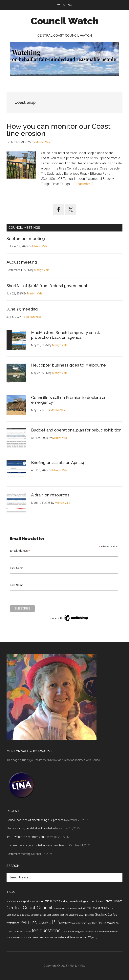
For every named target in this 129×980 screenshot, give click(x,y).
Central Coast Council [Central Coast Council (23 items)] (29, 908)
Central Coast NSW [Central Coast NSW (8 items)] (94, 908)
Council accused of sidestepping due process (35, 820)
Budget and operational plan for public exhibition (76, 430)
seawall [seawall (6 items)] (111, 923)
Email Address (20, 551)
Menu (67, 5)
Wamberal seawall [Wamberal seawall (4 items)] (37, 938)
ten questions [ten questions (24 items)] (46, 931)
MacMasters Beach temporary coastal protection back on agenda (67, 335)
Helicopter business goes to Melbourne (68, 365)
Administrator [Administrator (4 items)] (13, 901)
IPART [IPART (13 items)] (25, 923)
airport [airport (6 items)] (25, 901)
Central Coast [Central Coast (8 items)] (113, 901)
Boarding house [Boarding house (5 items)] (67, 901)
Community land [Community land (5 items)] (15, 915)
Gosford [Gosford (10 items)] (101, 914)
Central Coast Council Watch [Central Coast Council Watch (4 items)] (67, 909)
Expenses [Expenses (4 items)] (90, 915)
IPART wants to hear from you (25, 837)
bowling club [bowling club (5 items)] (83, 901)
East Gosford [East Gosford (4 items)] (53, 915)
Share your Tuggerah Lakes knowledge (31, 828)
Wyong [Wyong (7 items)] (93, 937)
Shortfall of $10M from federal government (47, 286)
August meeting (22, 262)
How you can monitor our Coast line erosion (59, 130)
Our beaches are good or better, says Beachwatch (38, 845)
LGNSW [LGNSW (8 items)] (43, 923)
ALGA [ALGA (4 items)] (32, 901)
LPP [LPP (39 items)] (54, 922)
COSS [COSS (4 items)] (27, 915)
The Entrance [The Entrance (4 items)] (68, 932)
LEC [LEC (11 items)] (34, 923)
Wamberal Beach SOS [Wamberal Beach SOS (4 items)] (17, 938)
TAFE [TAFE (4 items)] (29, 932)
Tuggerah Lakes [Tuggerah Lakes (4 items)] (83, 932)
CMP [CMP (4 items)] (110, 909)
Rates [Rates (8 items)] (102, 923)
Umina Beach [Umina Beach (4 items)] (98, 932)
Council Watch (65, 21)
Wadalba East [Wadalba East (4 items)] (112, 932)
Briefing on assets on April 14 (58, 463)
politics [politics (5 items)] (93, 923)
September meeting (26, 239)
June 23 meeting (22, 309)
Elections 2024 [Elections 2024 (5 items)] (77, 915)
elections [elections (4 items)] (64, 915)
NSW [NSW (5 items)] (62, 923)
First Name (17, 568)
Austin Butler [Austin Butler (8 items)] (49, 901)
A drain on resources (50, 495)
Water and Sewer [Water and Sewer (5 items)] (67, 937)
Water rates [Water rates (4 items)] (82, 938)
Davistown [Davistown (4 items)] (36, 915)
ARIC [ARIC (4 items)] (38, 901)
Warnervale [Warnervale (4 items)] (52, 938)
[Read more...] (84, 184)
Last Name (17, 585)
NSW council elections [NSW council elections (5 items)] (77, 923)
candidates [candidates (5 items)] (97, 901)
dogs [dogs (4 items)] (44, 915)
